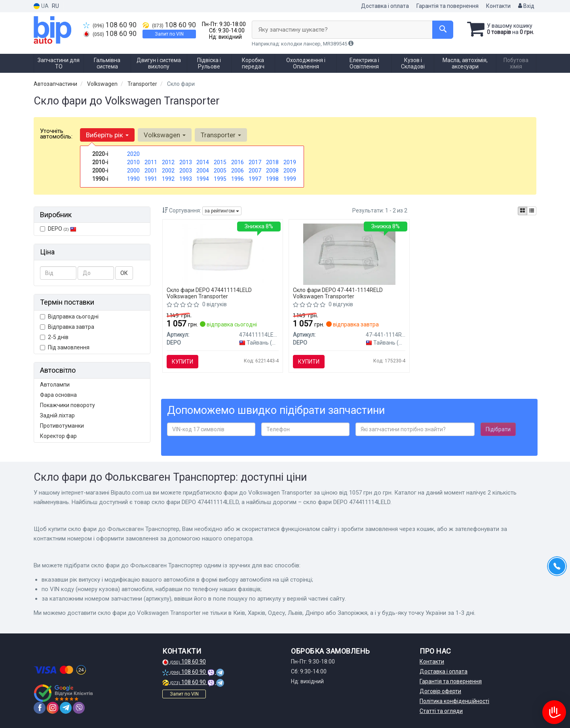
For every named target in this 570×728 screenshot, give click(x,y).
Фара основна (58, 395)
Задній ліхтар (57, 415)
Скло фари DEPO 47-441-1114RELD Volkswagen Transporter (338, 293)
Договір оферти (440, 691)
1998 (272, 179)
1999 (290, 179)
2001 (151, 171)
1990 (133, 179)
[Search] (443, 30)
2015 (220, 162)
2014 (203, 162)
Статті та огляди (441, 711)
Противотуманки (62, 426)
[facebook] (40, 708)
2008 (272, 171)
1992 (168, 179)
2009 (290, 171)
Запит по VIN (169, 34)
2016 (237, 162)
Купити (182, 362)
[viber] (79, 708)
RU (55, 6)
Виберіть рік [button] (107, 135)
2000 (133, 171)
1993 (186, 179)
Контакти (498, 6)
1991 (151, 179)
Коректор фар (58, 436)
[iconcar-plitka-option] (522, 211)
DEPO (58, 229)
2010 (133, 162)
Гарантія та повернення (447, 6)
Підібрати (498, 429)
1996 (237, 179)
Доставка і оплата (385, 6)
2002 (168, 171)
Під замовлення (65, 347)
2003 (186, 171)
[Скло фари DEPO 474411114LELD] (223, 254)
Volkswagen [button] (165, 135)
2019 (290, 162)
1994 (203, 179)
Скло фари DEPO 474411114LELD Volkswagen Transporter (209, 293)
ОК (124, 273)
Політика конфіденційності (454, 701)
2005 (220, 171)
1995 (220, 179)
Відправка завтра (67, 327)
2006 (237, 171)
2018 (272, 162)
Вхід (526, 6)
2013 (186, 162)
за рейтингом (222, 211)
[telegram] (66, 708)
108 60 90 (110, 25)
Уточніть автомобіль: (56, 134)
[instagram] (53, 708)
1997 (255, 179)
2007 (255, 171)
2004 (203, 171)
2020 (133, 154)
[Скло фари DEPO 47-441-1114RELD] (349, 254)
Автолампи (55, 385)
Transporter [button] (221, 135)
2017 (255, 162)
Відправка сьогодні (69, 317)
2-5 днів (54, 337)
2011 (151, 162)
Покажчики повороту (67, 405)
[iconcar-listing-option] (532, 211)
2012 (168, 162)
